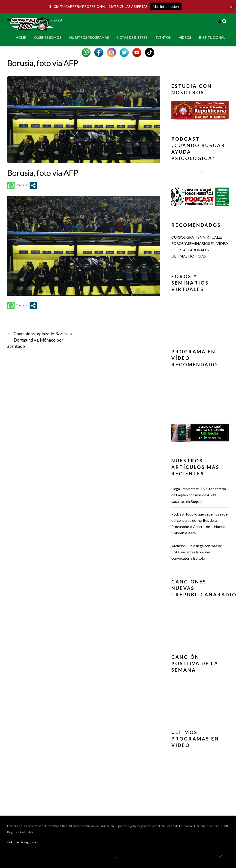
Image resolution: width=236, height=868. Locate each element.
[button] (200, 110)
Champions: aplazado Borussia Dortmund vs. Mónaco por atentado (40, 340)
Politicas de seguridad (22, 842)
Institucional (212, 38)
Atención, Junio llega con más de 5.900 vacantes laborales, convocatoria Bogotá (197, 552)
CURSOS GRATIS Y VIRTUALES (197, 237)
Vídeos (185, 38)
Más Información (166, 6)
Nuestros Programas (89, 38)
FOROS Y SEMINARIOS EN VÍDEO (200, 243)
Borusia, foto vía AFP (43, 63)
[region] (200, 112)
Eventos (163, 38)
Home (21, 38)
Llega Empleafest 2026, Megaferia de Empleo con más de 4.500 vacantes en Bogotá (199, 495)
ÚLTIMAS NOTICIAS (189, 256)
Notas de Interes (132, 38)
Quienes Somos (48, 38)
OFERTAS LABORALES (190, 250)
